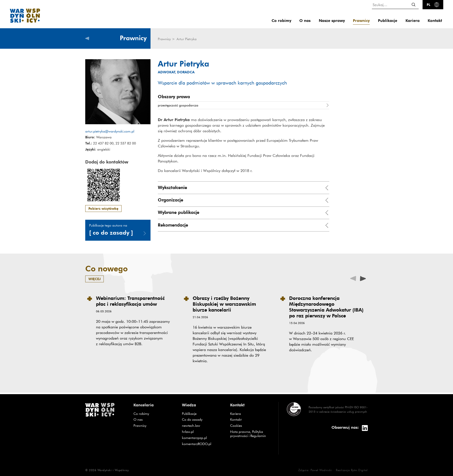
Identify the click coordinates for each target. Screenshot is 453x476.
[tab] (244, 188)
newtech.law (202, 425)
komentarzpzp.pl (202, 438)
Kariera (413, 21)
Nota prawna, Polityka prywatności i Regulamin (248, 434)
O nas (305, 21)
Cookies (236, 426)
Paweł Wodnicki (321, 470)
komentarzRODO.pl (202, 444)
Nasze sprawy (332, 21)
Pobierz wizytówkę (103, 208)
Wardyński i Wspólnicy (113, 470)
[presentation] (363, 278)
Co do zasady (202, 419)
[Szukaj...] (395, 5)
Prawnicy (361, 21)
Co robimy (281, 21)
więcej (94, 279)
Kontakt (435, 21)
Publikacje (388, 21)
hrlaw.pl (202, 432)
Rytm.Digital (359, 470)
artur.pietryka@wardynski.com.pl (110, 131)
